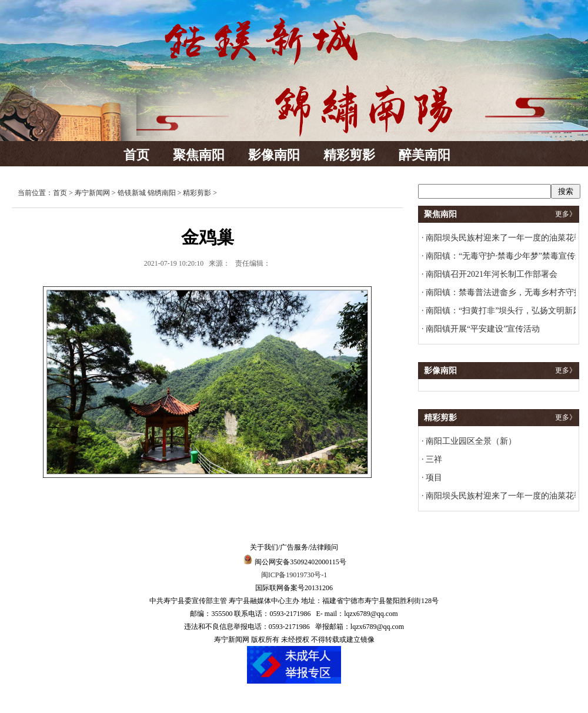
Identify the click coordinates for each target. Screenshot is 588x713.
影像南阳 (274, 155)
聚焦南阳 (199, 155)
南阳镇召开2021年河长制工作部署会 (491, 274)
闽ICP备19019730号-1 (294, 575)
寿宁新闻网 (92, 193)
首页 (136, 155)
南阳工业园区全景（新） (470, 441)
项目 (433, 478)
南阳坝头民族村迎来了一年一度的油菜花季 (503, 238)
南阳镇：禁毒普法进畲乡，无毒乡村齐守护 (503, 292)
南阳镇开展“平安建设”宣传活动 (482, 329)
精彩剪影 (349, 155)
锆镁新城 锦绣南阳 (147, 193)
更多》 (566, 214)
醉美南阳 (425, 155)
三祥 (433, 459)
